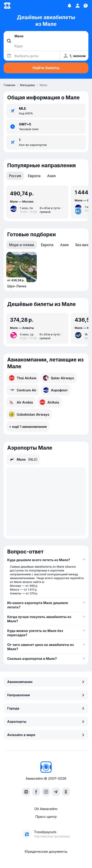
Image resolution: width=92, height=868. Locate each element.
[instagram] (46, 792)
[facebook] (36, 792)
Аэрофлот (56, 390)
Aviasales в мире (46, 735)
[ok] (66, 792)
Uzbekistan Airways (29, 414)
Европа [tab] (34, 176)
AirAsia (49, 402)
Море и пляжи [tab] (22, 245)
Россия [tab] (15, 176)
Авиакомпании (46, 682)
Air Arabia (21, 402)
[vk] (26, 792)
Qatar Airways (59, 378)
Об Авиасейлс (46, 809)
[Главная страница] (7, 6)
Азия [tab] (52, 176)
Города (46, 708)
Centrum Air (23, 390)
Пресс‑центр (46, 817)
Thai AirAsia (23, 378)
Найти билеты (46, 68)
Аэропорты (46, 722)
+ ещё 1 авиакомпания (28, 427)
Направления (46, 695)
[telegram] (56, 792)
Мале (23, 459)
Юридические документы (46, 851)
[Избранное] (69, 6)
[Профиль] (78, 6)
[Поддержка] (86, 6)
